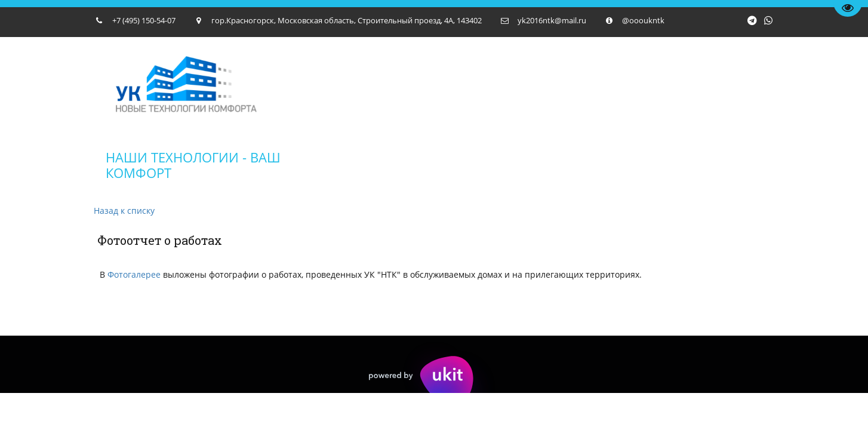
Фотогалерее (134, 274)
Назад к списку (124, 211)
